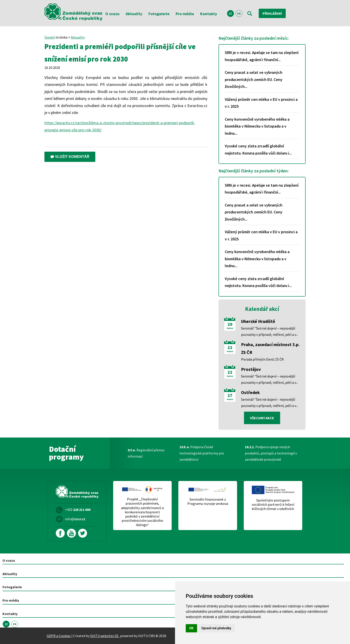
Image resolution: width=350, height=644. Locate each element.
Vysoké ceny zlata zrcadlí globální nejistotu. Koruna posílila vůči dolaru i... (258, 150)
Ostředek (250, 392)
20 (230, 324)
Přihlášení (272, 13)
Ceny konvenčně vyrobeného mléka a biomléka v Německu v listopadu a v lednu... (257, 126)
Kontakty (209, 14)
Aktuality (134, 14)
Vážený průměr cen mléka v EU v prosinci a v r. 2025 (261, 103)
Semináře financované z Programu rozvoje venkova (208, 502)
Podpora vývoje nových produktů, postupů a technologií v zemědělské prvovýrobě (271, 453)
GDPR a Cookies (59, 636)
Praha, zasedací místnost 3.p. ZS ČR (270, 348)
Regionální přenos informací (146, 453)
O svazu (112, 14)
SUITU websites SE (104, 636)
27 (230, 395)
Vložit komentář (70, 157)
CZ (230, 13)
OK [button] (191, 628)
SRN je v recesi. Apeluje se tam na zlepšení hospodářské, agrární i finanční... (262, 56)
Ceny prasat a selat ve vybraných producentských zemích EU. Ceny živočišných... (254, 79)
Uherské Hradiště (258, 321)
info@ (75, 519)
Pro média (185, 14)
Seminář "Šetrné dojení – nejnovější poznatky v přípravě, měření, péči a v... (270, 331)
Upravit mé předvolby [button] (216, 628)
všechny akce (262, 418)
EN (239, 13)
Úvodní (50, 37)
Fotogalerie (159, 14)
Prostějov (251, 369)
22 (230, 347)
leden (230, 328)
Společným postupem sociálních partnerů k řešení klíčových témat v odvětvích (273, 505)
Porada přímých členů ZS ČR (262, 359)
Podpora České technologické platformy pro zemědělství (202, 453)
